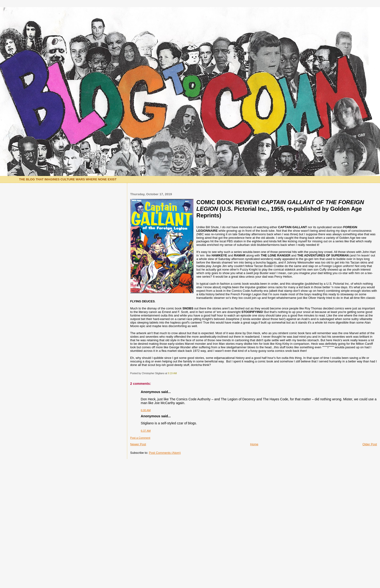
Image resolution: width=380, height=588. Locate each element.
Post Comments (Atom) (165, 453)
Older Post (370, 444)
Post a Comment (140, 438)
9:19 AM (172, 373)
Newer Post (138, 444)
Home (254, 444)
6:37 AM (146, 431)
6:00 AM (146, 410)
